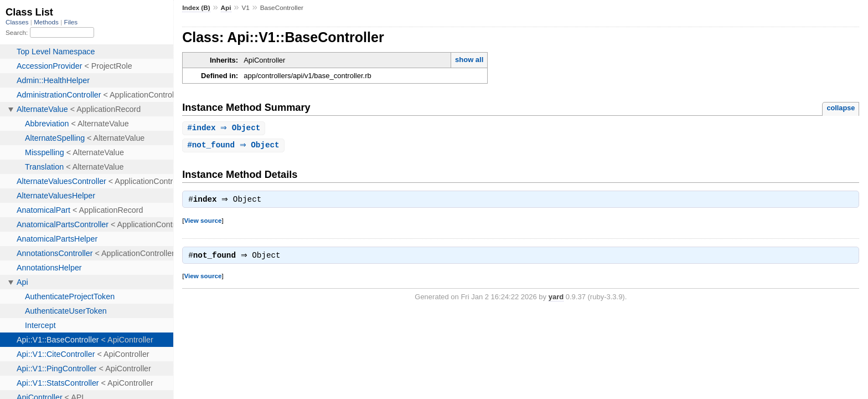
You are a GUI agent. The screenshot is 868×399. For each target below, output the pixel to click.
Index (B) (196, 8)
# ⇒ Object (225, 128)
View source (203, 222)
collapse (841, 108)
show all (469, 60)
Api (226, 8)
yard (556, 300)
